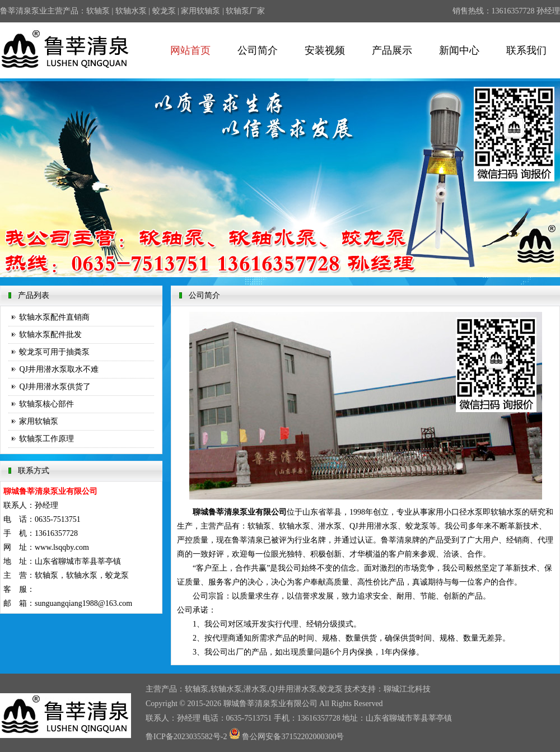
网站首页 (190, 50)
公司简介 (258, 50)
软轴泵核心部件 (46, 404)
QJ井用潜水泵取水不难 (59, 369)
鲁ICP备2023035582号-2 (186, 737)
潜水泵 (255, 689)
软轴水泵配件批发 (50, 335)
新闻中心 (459, 50)
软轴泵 (98, 11)
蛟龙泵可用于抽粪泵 (54, 352)
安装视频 (325, 50)
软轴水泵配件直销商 (54, 317)
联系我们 (526, 50)
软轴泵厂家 (245, 11)
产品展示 (392, 50)
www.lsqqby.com (62, 547)
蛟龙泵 (164, 11)
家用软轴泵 (200, 11)
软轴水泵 (131, 11)
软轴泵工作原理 (46, 439)
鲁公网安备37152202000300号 (287, 737)
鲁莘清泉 (255, 704)
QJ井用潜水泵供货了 (55, 387)
